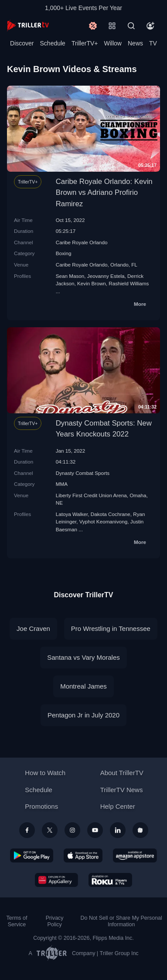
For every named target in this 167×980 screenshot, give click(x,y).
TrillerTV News (122, 790)
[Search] (131, 26)
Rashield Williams (129, 283)
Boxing (64, 253)
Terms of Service (17, 921)
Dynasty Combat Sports (83, 473)
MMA (62, 484)
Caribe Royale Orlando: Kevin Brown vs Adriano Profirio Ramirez (104, 192)
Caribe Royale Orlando (82, 242)
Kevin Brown (92, 283)
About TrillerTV (122, 773)
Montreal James (83, 686)
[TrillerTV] (28, 26)
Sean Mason (70, 276)
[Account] (150, 26)
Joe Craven (33, 629)
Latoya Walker (72, 514)
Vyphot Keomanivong (104, 521)
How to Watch (45, 773)
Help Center (118, 806)
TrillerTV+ (85, 43)
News (135, 43)
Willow (113, 43)
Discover (22, 43)
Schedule (53, 43)
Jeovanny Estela (106, 276)
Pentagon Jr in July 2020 (83, 715)
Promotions (41, 806)
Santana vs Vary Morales (83, 657)
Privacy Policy (55, 921)
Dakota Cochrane (111, 514)
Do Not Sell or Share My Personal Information (121, 921)
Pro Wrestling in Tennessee (111, 629)
